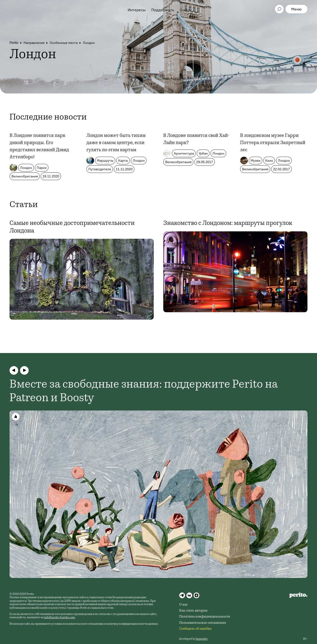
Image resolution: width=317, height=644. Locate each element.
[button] (14, 370)
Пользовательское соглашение (203, 623)
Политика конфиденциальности (205, 617)
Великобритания (25, 176)
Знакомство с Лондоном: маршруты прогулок (228, 223)
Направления (34, 43)
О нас (185, 10)
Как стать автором (193, 611)
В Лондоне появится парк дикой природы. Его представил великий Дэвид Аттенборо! (39, 147)
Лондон (89, 43)
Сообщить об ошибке (195, 629)
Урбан (203, 153)
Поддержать (163, 10)
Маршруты (105, 161)
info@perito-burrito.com (60, 618)
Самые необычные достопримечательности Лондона (72, 227)
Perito (14, 43)
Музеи (256, 161)
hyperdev (202, 639)
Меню (296, 9)
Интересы (137, 10)
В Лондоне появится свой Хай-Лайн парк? (196, 140)
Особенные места (64, 43)
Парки (42, 168)
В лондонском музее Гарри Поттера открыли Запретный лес (273, 143)
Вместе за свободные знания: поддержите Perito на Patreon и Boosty (144, 392)
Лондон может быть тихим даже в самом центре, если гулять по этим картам (116, 143)
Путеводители (100, 169)
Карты (123, 161)
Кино (269, 161)
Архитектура (184, 153)
